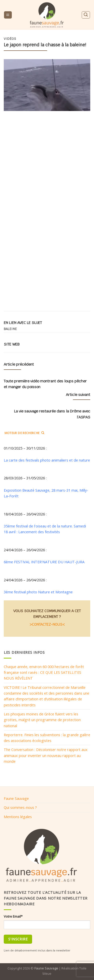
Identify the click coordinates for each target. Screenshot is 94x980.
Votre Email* (13, 916)
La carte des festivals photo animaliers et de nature (47, 460)
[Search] (86, 15)
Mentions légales (18, 817)
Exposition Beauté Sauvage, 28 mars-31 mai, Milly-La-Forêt (46, 493)
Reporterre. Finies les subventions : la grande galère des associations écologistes (47, 738)
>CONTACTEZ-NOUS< (47, 624)
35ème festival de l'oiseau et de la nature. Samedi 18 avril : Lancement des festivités (45, 529)
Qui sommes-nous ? (20, 807)
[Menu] (8, 15)
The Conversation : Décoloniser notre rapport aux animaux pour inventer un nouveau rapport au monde (46, 755)
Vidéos (10, 39)
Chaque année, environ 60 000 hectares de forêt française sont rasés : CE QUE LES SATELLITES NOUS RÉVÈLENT (44, 672)
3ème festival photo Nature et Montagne (38, 592)
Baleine (10, 329)
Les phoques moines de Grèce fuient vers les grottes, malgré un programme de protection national (42, 720)
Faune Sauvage (16, 798)
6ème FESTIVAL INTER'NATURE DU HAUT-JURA (44, 562)
